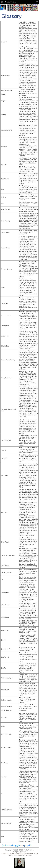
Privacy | (25, 853)
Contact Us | (5, 853)
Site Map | (19, 853)
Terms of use (33, 853)
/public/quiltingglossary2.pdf (16, 845)
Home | (12, 853)
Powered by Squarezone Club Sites (19, 855)
